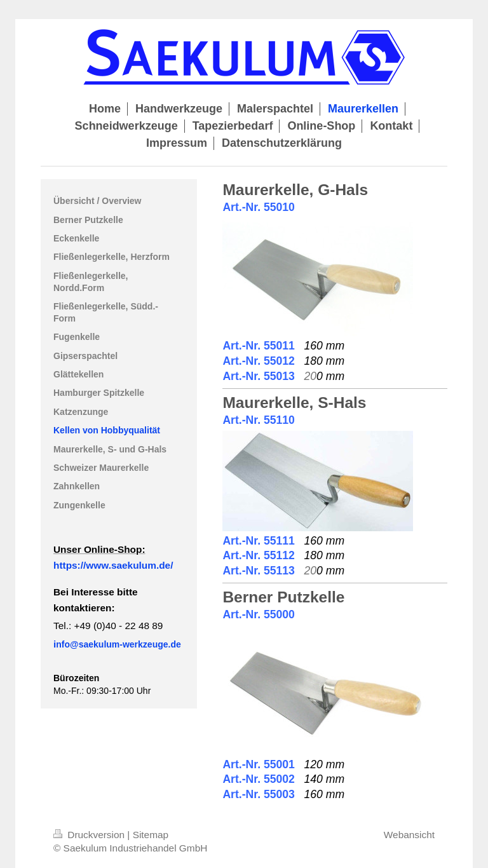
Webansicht (409, 835)
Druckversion (90, 835)
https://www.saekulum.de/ (113, 565)
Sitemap (151, 835)
